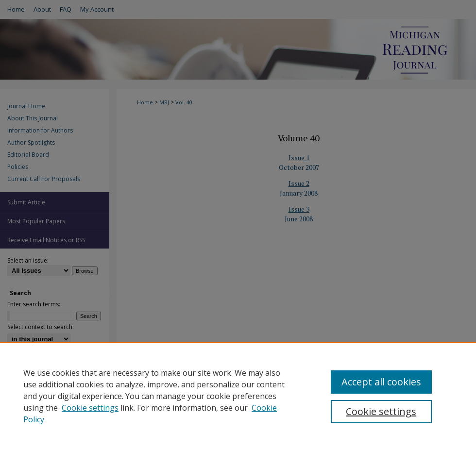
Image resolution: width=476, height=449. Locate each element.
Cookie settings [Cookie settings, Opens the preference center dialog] (381, 411)
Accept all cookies (381, 382)
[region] (238, 396)
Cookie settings (90, 408)
